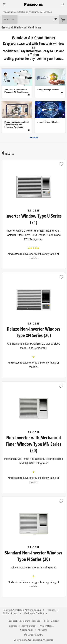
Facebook (13, 621)
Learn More (34, 137)
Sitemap (13, 626)
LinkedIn (55, 621)
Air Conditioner (10, 613)
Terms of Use (28, 626)
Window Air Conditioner (35, 613)
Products (51, 610)
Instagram (25, 621)
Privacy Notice (47, 626)
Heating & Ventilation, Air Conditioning (22, 610)
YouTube (36, 621)
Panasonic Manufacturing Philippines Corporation (27, 12)
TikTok (46, 621)
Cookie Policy (27, 630)
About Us (42, 630)
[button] (61, 164)
